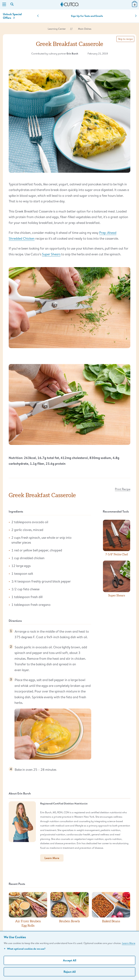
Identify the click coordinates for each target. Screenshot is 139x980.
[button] (38, 16)
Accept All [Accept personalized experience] (70, 960)
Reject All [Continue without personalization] (70, 972)
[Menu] (4, 5)
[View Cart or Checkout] (135, 6)
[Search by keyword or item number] (12, 5)
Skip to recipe (125, 39)
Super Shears (51, 254)
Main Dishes (85, 29)
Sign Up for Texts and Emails (87, 16)
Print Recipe (123, 489)
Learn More (129, 943)
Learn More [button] (52, 858)
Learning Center (57, 29)
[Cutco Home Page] (69, 5)
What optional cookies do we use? (25, 949)
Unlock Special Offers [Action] (12, 16)
